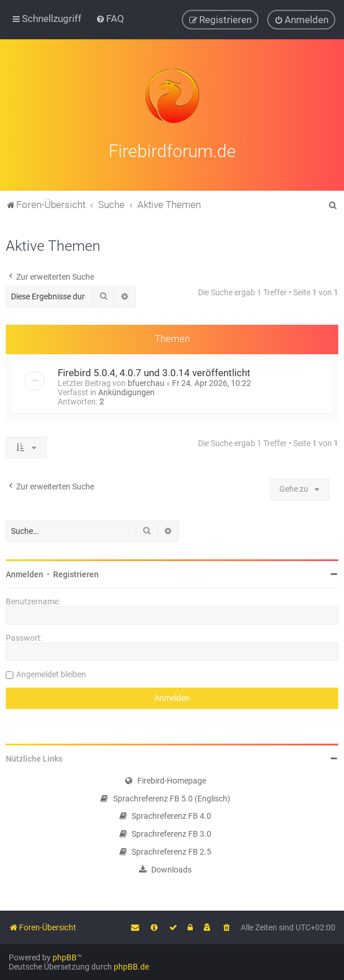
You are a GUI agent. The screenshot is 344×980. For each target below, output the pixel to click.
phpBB (65, 957)
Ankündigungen (126, 391)
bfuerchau (146, 381)
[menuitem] (110, 18)
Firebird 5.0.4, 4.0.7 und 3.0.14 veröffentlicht (154, 371)
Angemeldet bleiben (51, 673)
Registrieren (76, 573)
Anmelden (25, 573)
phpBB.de (131, 967)
